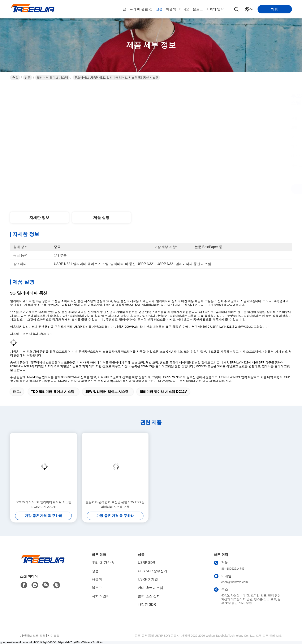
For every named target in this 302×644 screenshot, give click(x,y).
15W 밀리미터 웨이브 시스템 (107, 392)
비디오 (184, 9)
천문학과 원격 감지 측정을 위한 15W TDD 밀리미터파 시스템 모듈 (115, 504)
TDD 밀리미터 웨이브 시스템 (53, 392)
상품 (159, 9)
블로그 (198, 9)
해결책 (171, 9)
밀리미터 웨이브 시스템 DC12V (163, 392)
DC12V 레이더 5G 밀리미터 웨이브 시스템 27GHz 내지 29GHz (43, 504)
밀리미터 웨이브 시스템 (52, 78)
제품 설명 (101, 218)
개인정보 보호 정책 (33, 636)
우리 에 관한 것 (141, 9)
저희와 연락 (215, 9)
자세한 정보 (39, 218)
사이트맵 (53, 636)
